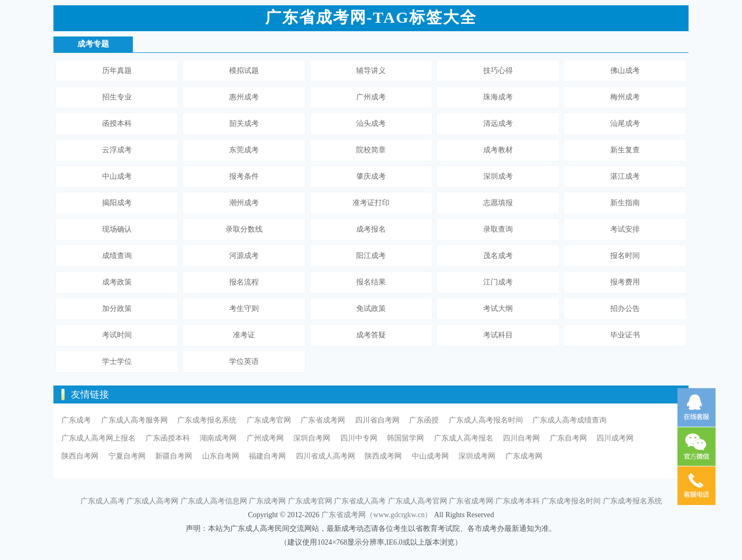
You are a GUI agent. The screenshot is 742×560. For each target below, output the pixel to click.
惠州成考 (244, 97)
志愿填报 (498, 203)
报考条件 (244, 176)
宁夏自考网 (127, 456)
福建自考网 (267, 456)
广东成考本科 (518, 501)
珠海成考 (498, 97)
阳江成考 (371, 256)
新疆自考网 (174, 456)
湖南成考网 (218, 438)
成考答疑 (371, 335)
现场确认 (117, 229)
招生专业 (117, 97)
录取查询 (498, 229)
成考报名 (371, 229)
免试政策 (371, 309)
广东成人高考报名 (464, 438)
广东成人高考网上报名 (98, 438)
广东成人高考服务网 (134, 420)
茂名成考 (498, 256)
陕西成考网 (383, 456)
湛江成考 (625, 176)
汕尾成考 (625, 123)
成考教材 (498, 150)
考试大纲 (498, 309)
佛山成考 (625, 71)
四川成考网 (615, 438)
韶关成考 (244, 123)
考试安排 (625, 229)
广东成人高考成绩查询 (569, 420)
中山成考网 (430, 456)
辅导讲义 (371, 71)
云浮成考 (117, 150)
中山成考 (117, 176)
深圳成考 (498, 176)
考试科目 (498, 335)
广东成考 (76, 420)
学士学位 (117, 361)
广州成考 (371, 97)
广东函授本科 (168, 438)
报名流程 (244, 282)
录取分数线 (244, 229)
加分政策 (117, 309)
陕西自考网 (80, 456)
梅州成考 (625, 97)
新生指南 (625, 203)
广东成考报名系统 (207, 420)
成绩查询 (117, 256)
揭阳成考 (117, 203)
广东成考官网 (269, 420)
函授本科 (117, 123)
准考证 (244, 335)
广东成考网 (524, 456)
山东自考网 (221, 456)
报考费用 (625, 282)
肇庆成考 (371, 176)
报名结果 (371, 282)
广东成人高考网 (152, 501)
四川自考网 (521, 438)
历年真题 (117, 71)
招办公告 (625, 309)
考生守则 (244, 309)
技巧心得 (498, 71)
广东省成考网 (323, 420)
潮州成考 (244, 203)
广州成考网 (265, 438)
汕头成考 (371, 123)
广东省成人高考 (360, 501)
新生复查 (625, 150)
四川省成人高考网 (325, 456)
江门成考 (498, 282)
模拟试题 (244, 71)
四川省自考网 (377, 420)
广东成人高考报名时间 (486, 420)
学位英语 (244, 361)
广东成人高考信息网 (214, 501)
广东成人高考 (103, 501)
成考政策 (117, 282)
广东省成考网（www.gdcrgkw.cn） (377, 515)
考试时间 (117, 335)
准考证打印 (371, 203)
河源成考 (244, 256)
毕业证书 (625, 335)
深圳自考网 (312, 438)
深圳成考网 (477, 456)
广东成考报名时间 (571, 501)
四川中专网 (359, 438)
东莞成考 (244, 150)
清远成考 (498, 123)
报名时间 (625, 256)
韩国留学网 (405, 438)
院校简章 (371, 150)
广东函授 (424, 420)
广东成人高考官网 (418, 501)
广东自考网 (568, 438)
